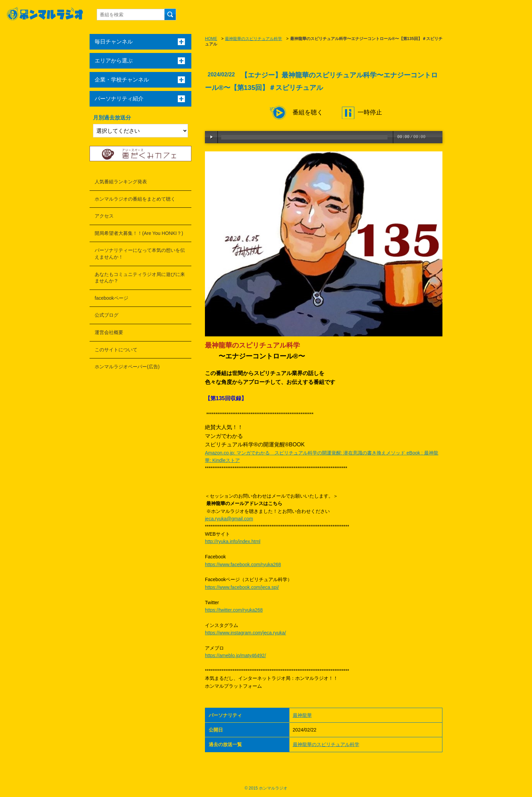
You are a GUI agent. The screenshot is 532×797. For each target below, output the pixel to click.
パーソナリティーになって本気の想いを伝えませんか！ (140, 254)
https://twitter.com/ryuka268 (234, 610)
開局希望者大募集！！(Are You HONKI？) (139, 233)
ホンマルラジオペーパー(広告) (127, 367)
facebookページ (111, 298)
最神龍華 (302, 715)
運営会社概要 (109, 332)
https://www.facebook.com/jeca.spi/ (242, 587)
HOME (211, 39)
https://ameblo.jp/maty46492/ (235, 655)
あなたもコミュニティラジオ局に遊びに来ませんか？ (140, 278)
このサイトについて (116, 350)
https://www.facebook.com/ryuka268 (243, 564)
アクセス (104, 216)
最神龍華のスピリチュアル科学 (253, 39)
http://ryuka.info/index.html (233, 541)
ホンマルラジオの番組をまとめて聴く (135, 199)
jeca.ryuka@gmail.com (229, 519)
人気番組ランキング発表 (121, 182)
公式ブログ (107, 315)
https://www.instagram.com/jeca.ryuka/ (245, 633)
